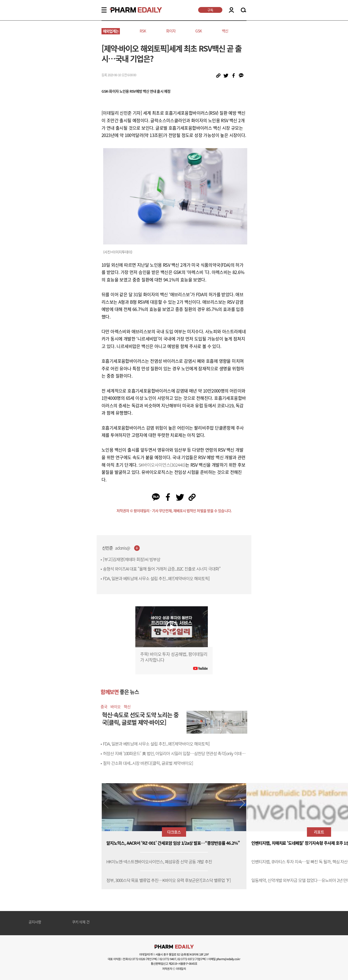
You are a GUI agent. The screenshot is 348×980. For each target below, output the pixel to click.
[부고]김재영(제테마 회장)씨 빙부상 (132, 559)
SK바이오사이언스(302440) (162, 465)
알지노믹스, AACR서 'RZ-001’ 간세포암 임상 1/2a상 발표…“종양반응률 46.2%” (173, 843)
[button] (242, 803)
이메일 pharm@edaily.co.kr (224, 959)
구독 (210, 10)
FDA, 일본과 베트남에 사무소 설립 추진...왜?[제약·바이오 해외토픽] (156, 578)
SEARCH (243, 10)
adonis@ (123, 548)
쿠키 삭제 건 (81, 922)
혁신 (127, 707)
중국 (104, 707)
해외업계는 (111, 31)
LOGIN (231, 10)
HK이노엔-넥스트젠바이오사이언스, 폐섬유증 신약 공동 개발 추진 (159, 862)
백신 (225, 31)
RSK (143, 31)
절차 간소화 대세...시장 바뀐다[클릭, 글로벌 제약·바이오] (148, 763)
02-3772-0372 (186, 959)
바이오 (116, 707)
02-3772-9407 (168, 959)
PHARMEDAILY (130, 10)
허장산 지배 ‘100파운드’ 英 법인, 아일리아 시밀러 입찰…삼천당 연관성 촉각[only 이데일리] (174, 756)
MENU (104, 10)
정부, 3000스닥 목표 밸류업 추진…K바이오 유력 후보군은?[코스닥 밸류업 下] (169, 880)
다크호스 (174, 832)
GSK (199, 31)
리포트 (319, 832)
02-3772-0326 (137, 959)
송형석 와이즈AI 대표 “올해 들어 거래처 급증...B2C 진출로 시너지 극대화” (162, 569)
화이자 (171, 31)
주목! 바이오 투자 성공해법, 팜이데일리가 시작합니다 (174, 657)
